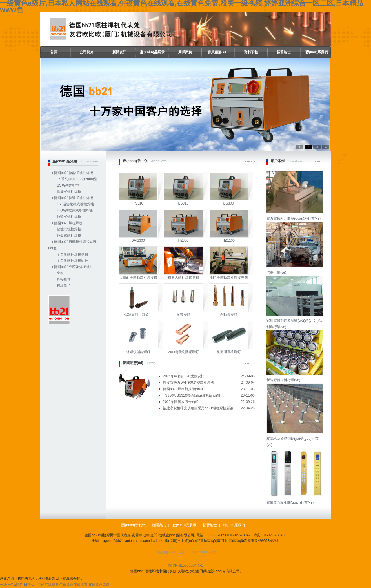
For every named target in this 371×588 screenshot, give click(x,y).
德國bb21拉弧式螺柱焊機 (73, 198)
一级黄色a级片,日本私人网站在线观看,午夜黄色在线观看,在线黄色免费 (55, 585)
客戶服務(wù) (218, 52)
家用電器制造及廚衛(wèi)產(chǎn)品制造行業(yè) (295, 321)
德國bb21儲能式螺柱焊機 (73, 173)
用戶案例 (185, 52)
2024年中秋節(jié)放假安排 (184, 376)
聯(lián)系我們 (317, 52)
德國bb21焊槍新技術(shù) (183, 389)
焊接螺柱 (64, 279)
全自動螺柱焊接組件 (72, 260)
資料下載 (251, 52)
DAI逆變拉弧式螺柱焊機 (75, 204)
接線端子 (64, 285)
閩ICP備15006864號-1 (185, 565)
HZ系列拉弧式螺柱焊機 (75, 210)
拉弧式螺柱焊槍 (69, 217)
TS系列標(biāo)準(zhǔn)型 (77, 179)
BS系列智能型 (68, 185)
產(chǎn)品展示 (152, 52)
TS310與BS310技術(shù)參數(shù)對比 (193, 395)
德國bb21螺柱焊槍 (68, 223)
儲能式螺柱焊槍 (69, 192)
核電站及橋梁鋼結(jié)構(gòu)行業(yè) (295, 438)
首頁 (54, 52)
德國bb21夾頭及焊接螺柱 (73, 267)
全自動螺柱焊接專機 (72, 254)
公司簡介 (87, 52)
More (250, 161)
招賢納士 (284, 52)
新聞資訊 (119, 52)
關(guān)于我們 (133, 525)
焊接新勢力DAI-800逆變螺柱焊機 (188, 383)
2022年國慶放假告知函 (181, 402)
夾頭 (60, 273)
